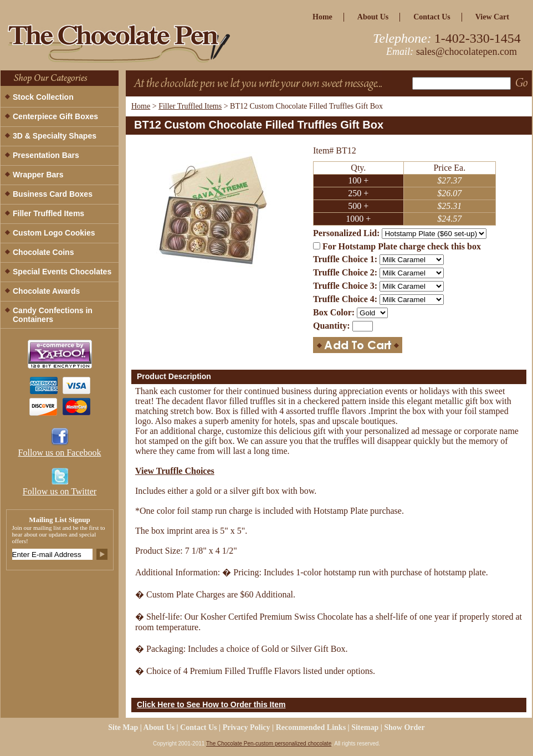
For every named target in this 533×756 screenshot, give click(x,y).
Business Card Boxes (53, 194)
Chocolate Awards (46, 291)
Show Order (404, 727)
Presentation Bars (46, 155)
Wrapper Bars (38, 175)
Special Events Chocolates (62, 272)
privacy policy (247, 727)
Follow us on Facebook (60, 453)
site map (123, 727)
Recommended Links (311, 727)
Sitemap (365, 727)
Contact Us (432, 17)
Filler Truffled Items (190, 106)
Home (141, 106)
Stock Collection (43, 97)
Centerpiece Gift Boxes (55, 116)
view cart (492, 17)
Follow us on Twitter (60, 491)
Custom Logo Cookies (54, 233)
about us (373, 17)
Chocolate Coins (43, 252)
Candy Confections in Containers (53, 315)
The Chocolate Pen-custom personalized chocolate (269, 744)
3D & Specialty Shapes (55, 136)
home (322, 17)
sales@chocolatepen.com (467, 52)
